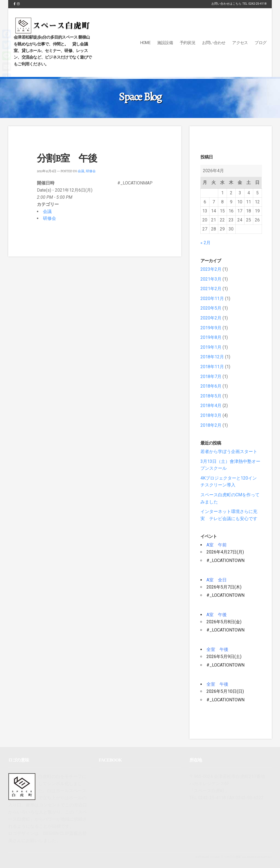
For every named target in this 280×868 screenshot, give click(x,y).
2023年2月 (211, 269)
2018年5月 (211, 396)
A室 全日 (217, 580)
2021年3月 (211, 279)
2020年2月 (211, 318)
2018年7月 (211, 377)
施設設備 (165, 43)
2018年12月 (212, 357)
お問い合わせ (214, 43)
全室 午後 (217, 649)
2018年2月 (211, 425)
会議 (81, 171)
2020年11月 (212, 299)
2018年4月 (211, 406)
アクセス (240, 43)
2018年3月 (211, 415)
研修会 (91, 171)
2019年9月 (211, 328)
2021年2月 (211, 289)
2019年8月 (211, 337)
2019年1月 (211, 347)
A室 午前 (217, 545)
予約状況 (187, 43)
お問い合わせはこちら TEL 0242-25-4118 (239, 4)
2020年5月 (211, 308)
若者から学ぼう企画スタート (229, 452)
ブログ (260, 43)
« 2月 (205, 243)
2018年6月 (211, 386)
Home (145, 43)
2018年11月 (212, 367)
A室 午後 (217, 615)
